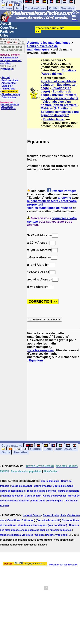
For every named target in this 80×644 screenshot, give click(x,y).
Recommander (10, 91)
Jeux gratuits (7, 107)
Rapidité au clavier (12, 496)
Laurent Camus (32, 515)
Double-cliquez (54, 119)
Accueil (6, 24)
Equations (69, 70)
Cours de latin (33, 496)
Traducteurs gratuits (10, 104)
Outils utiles (38, 501)
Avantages (7, 69)
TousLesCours (36, 8)
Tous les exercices (40, 350)
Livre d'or (7, 86)
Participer (7, 32)
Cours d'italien (42, 486)
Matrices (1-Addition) (56, 108)
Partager (70, 191)
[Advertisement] (54, 398)
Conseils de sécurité (48, 520)
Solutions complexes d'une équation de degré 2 (60, 113)
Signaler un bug (11, 94)
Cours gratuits (12, 446)
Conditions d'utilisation (21, 520)
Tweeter (57, 191)
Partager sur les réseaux (63, 565)
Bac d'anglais (55, 501)
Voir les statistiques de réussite (50, 208)
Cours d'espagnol (22, 486)
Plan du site (8, 89)
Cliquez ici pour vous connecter (12, 48)
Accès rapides (10, 80)
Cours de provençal (55, 496)
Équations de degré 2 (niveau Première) (59, 93)
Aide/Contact (9, 83)
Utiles (4, 36)
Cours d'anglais (50, 481)
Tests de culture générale (41, 491)
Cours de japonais (69, 491)
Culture (7, 8)
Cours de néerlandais (12, 491)
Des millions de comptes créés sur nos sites (11, 59)
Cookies (40, 535)
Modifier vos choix (57, 535)
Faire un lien (9, 97)
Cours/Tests (9, 28)
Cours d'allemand (63, 486)
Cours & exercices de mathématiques (42, 48)
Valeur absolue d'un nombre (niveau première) (59, 103)
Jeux (19, 8)
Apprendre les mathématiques (49, 43)
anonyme (64, 198)
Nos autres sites (8, 109)
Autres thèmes (52, 74)
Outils (53, 8)
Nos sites (68, 8)
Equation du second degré (59, 98)
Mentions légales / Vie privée (17, 535)
